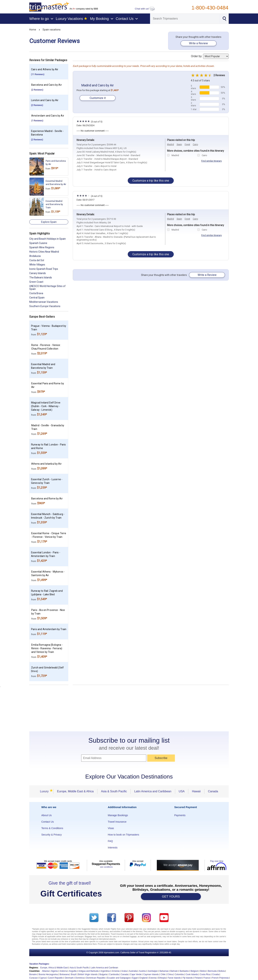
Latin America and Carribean (104, 968)
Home (33, 30)
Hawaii (196, 791)
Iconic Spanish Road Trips (44, 269)
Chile (163, 974)
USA (182, 791)
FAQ (110, 841)
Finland (198, 978)
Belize (203, 971)
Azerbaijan (153, 971)
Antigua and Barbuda (88, 971)
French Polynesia (220, 978)
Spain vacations (52, 30)
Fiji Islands (188, 978)
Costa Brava (36, 293)
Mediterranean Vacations (44, 302)
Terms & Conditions (52, 828)
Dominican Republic (96, 978)
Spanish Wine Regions (42, 247)
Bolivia (222, 971)
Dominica (80, 978)
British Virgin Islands (88, 974)
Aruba (124, 971)
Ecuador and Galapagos (119, 978)
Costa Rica (205, 974)
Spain (179, 144)
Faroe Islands (174, 978)
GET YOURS (171, 897)
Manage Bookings (118, 815)
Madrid (171, 144)
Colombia (179, 974)
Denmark (69, 978)
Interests (113, 848)
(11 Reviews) (38, 74)
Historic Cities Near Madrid (44, 252)
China (170, 974)
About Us (47, 815)
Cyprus (43, 978)
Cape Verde (136, 974)
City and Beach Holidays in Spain (48, 239)
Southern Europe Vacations (45, 306)
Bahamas (164, 971)
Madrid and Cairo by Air (98, 85)
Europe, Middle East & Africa (75, 791)
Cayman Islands (151, 974)
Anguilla (73, 971)
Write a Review (198, 43)
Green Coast (36, 282)
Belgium (194, 971)
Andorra (63, 971)
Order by (210, 56)
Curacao (33, 978)
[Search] (185, 19)
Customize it (98, 98)
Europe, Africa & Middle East (54, 968)
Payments (180, 815)
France (207, 978)
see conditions (106, 867)
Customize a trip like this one (151, 181)
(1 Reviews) (37, 121)
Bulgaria (103, 974)
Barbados (184, 971)
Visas (111, 828)
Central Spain (37, 298)
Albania (45, 971)
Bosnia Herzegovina (48, 974)
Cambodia (114, 974)
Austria (142, 971)
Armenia (115, 971)
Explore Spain (49, 222)
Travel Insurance (117, 822)
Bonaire (33, 974)
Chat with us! (145, 9)
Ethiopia (162, 978)
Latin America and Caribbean (153, 791)
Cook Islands (192, 974)
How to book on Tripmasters (123, 835)
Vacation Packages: (39, 964)
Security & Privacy (52, 835)
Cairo (195, 144)
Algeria (54, 971)
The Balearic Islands (41, 277)
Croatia (216, 974)
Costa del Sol (37, 260)
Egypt (187, 144)
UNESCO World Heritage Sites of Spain (47, 288)
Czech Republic (55, 978)
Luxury (45, 791)
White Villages (37, 265)
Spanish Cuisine (38, 243)
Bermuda (212, 971)
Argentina (105, 971)
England (143, 978)
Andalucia (35, 256)
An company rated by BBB (84, 9)
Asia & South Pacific (114, 791)
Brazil (73, 974)
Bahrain (174, 971)
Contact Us (48, 822)
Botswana (64, 974)
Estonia (153, 978)
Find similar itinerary (211, 161)
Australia (133, 971)
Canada (213, 791)
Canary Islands (38, 273)
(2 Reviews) (37, 90)
